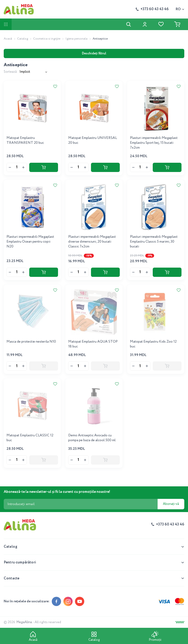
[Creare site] (180, 622)
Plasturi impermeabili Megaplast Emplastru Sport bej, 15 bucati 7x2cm (154, 143)
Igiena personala (76, 39)
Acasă (8, 39)
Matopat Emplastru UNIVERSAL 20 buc (93, 140)
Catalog (23, 39)
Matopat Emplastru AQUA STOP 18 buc (93, 344)
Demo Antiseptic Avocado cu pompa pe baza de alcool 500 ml (92, 438)
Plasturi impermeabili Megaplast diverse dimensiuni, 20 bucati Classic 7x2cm (92, 242)
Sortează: (11, 72)
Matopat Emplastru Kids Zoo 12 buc (153, 344)
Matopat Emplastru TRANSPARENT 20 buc (25, 140)
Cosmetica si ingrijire (47, 39)
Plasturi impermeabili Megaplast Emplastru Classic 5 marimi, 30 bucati (154, 242)
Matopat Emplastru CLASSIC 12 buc (30, 438)
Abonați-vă (171, 504)
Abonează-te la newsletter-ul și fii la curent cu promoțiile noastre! (57, 492)
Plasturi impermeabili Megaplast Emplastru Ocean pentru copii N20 (30, 242)
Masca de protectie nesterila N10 (31, 342)
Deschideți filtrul (94, 53)
